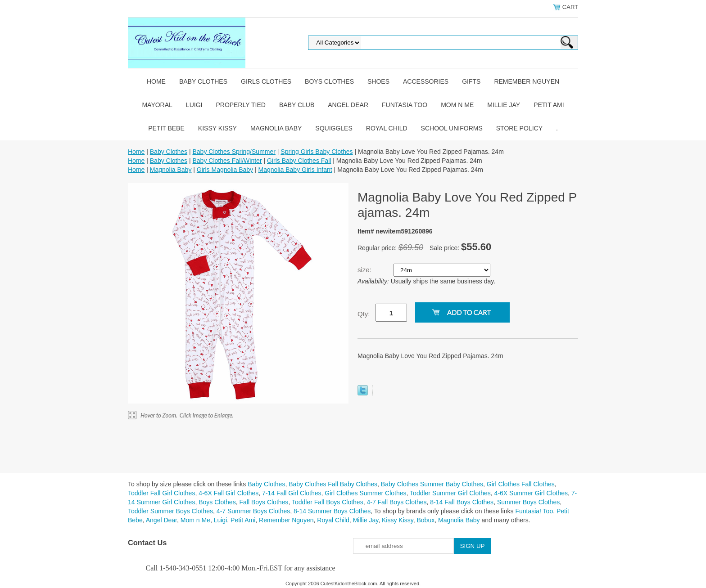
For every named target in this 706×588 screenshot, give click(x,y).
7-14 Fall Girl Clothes (292, 493)
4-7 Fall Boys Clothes (396, 502)
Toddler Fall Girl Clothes (161, 493)
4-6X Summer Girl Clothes (531, 493)
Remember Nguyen (527, 81)
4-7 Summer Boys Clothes (253, 511)
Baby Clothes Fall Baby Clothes (333, 484)
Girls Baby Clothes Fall (299, 161)
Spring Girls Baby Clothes (317, 152)
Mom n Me (457, 105)
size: (365, 270)
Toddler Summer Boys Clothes (170, 511)
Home (156, 81)
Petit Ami (549, 105)
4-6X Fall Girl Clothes (229, 493)
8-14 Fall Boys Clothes (462, 502)
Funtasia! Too (534, 511)
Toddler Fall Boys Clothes (328, 502)
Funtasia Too (405, 105)
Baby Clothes (203, 81)
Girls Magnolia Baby (225, 170)
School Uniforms (452, 128)
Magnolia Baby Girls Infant (295, 170)
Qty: (364, 314)
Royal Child (387, 128)
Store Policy (519, 128)
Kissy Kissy (217, 128)
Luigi (194, 105)
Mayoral (157, 105)
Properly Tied (240, 105)
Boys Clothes (329, 81)
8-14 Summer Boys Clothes (332, 511)
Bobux (425, 520)
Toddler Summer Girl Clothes (450, 493)
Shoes (378, 81)
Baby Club (297, 105)
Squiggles (334, 128)
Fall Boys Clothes (264, 502)
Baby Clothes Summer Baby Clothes (432, 484)
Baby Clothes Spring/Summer (234, 152)
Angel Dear (348, 105)
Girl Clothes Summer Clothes (365, 493)
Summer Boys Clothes (528, 502)
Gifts (471, 81)
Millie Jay (504, 105)
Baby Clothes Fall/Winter (227, 161)
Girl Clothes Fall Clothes (521, 484)
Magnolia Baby (276, 128)
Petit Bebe (166, 128)
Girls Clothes (266, 81)
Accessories (426, 81)
